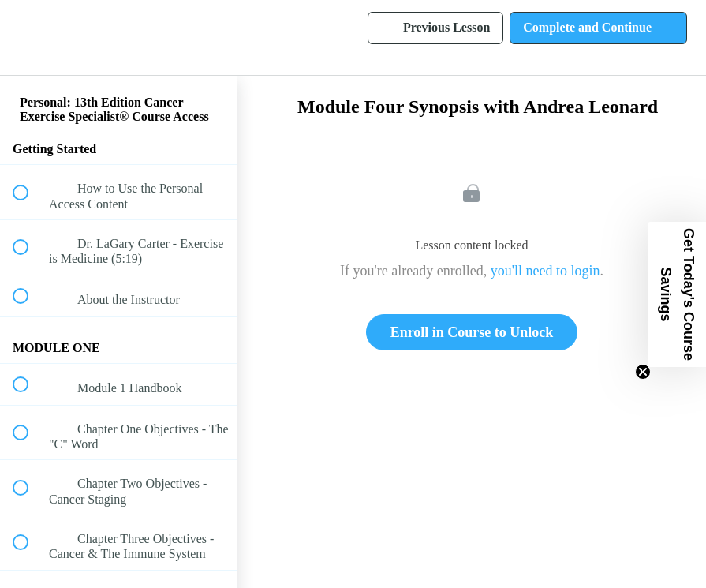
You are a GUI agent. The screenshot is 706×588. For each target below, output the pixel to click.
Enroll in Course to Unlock (472, 332)
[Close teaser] (643, 372)
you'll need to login (545, 271)
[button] (29, 37)
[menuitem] (118, 37)
